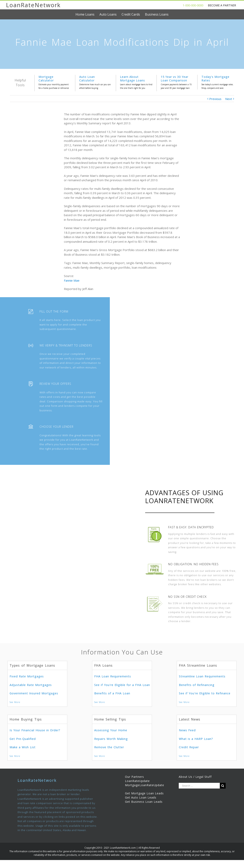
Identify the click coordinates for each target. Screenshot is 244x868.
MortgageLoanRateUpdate (145, 785)
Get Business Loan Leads (144, 802)
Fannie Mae (72, 280)
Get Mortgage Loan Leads (144, 793)
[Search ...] (199, 786)
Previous (215, 99)
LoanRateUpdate (137, 781)
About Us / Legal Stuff (195, 777)
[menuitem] (87, 14)
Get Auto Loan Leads (141, 797)
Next (229, 99)
